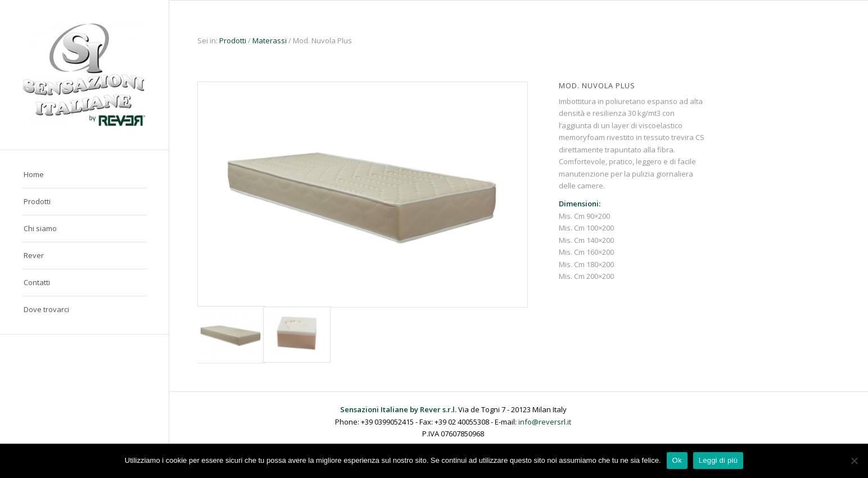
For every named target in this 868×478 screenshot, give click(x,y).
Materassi (270, 40)
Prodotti (233, 40)
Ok (677, 460)
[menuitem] (84, 175)
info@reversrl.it (545, 422)
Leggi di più (718, 460)
